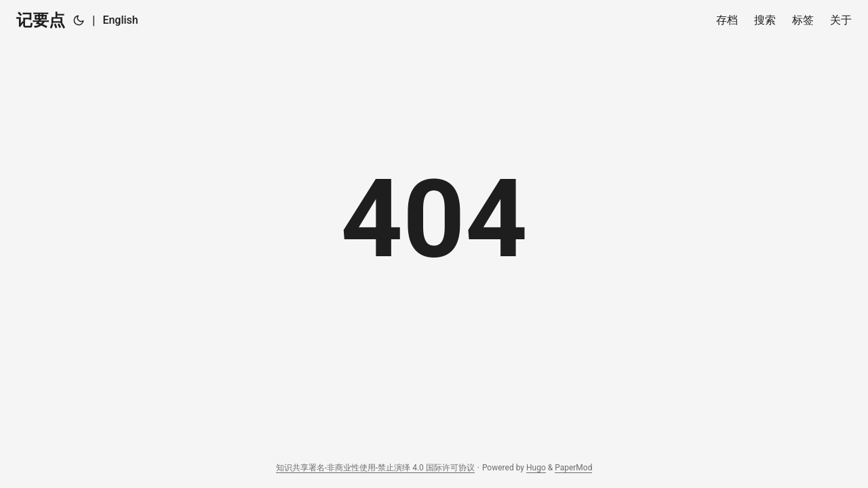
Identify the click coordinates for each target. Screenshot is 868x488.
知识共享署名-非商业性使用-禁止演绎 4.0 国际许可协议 (375, 468)
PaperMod (573, 468)
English (120, 20)
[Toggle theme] (79, 20)
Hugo (536, 468)
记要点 (41, 20)
